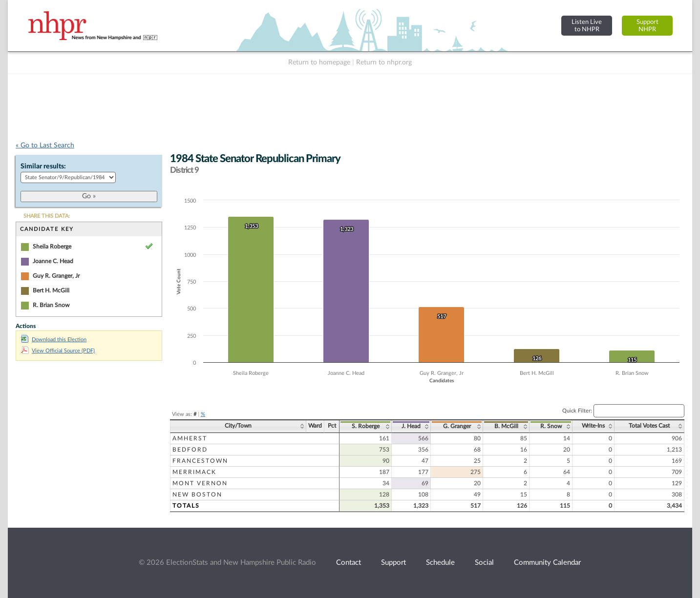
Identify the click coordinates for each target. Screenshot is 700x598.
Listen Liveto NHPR (587, 26)
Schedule (440, 563)
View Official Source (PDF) (58, 351)
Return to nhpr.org (384, 62)
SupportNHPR (647, 26)
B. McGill (506, 426)
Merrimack (194, 472)
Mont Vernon (200, 483)
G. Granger (457, 426)
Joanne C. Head (53, 261)
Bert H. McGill (51, 290)
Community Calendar (547, 563)
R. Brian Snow (51, 305)
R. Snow (551, 426)
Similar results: (43, 166)
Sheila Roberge (52, 247)
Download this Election (54, 340)
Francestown (200, 461)
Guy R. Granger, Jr (56, 276)
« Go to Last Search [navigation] (45, 145)
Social (484, 563)
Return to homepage (319, 62)
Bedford (190, 450)
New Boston (197, 495)
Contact (349, 563)
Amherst (190, 438)
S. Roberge (366, 426)
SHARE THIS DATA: (47, 216)
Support (393, 563)
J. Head (411, 426)
